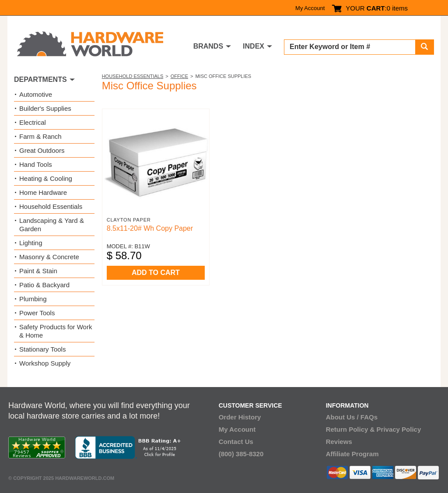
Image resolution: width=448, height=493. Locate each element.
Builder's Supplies (45, 108)
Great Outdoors (42, 150)
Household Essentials (133, 76)
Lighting (31, 243)
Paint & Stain (38, 271)
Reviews (339, 442)
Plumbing (33, 299)
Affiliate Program (352, 454)
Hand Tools (36, 164)
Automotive (36, 94)
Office (179, 76)
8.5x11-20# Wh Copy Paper (150, 228)
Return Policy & (350, 429)
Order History (240, 417)
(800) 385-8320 (241, 454)
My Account (310, 8)
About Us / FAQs (352, 417)
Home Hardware (43, 192)
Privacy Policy (399, 429)
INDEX (254, 46)
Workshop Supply (45, 363)
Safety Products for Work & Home (56, 331)
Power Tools (37, 313)
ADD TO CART (156, 273)
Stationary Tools (42, 349)
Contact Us (236, 442)
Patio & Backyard (44, 285)
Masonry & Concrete (49, 257)
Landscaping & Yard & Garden (52, 225)
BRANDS (208, 46)
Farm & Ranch (40, 136)
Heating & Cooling (46, 178)
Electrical (33, 122)
